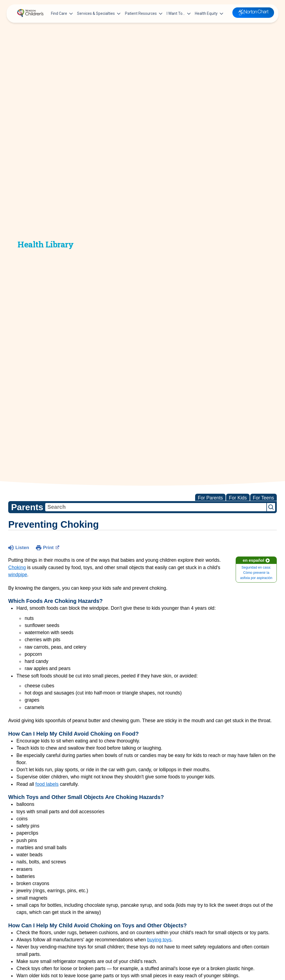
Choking (17, 567)
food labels (47, 784)
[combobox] (156, 507)
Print (51, 547)
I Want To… (179, 13)
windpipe (18, 575)
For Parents (210, 498)
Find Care (62, 13)
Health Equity (209, 13)
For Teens (264, 498)
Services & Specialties (99, 13)
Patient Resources (144, 13)
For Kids (238, 498)
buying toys (159, 940)
